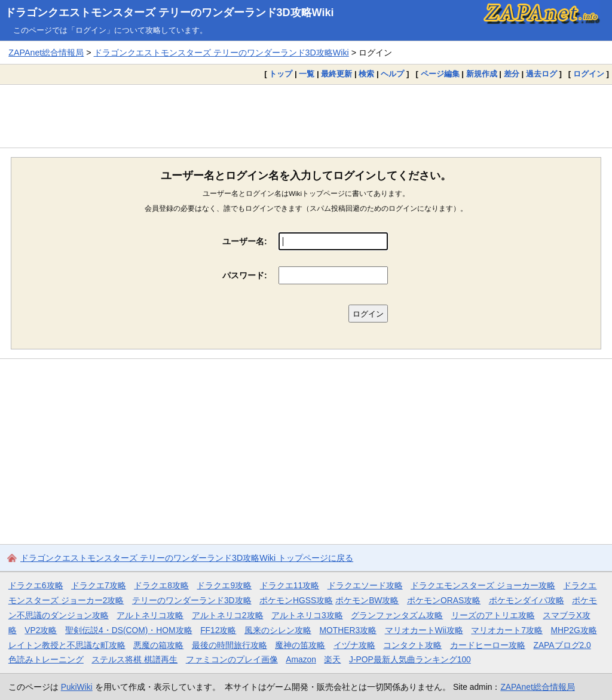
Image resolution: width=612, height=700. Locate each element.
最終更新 (336, 74)
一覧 (307, 74)
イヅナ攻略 (354, 645)
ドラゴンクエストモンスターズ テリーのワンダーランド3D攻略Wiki (169, 13)
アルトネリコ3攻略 (307, 615)
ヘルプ (392, 74)
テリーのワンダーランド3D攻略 (192, 600)
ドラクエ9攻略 (224, 585)
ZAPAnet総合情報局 (46, 53)
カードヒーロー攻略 (488, 645)
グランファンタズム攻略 (397, 615)
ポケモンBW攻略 (367, 600)
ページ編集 (440, 74)
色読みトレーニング (46, 659)
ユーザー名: (245, 241)
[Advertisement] (306, 116)
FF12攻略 (218, 630)
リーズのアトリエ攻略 (493, 615)
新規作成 (482, 74)
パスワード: (245, 275)
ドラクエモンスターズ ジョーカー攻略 (483, 585)
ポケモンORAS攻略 (444, 600)
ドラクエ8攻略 (161, 585)
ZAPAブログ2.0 (562, 645)
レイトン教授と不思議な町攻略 (67, 645)
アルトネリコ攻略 (150, 615)
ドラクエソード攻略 (365, 585)
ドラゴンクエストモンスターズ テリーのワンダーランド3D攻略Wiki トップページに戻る (187, 558)
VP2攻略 (41, 630)
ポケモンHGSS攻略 (296, 600)
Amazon (301, 659)
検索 (366, 74)
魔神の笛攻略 (300, 645)
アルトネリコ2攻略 (228, 615)
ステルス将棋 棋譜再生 (134, 659)
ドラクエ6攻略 (36, 585)
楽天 (332, 659)
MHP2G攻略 (574, 630)
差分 (512, 74)
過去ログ (541, 74)
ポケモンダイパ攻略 (527, 600)
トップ (281, 74)
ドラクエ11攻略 (290, 585)
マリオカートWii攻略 (424, 630)
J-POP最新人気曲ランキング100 (410, 659)
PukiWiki (77, 687)
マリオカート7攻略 (507, 630)
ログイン (589, 74)
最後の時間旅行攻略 (229, 645)
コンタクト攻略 (412, 645)
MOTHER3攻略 (348, 630)
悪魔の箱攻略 (158, 645)
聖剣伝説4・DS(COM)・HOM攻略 (129, 630)
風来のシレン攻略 (278, 630)
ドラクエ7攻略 (99, 585)
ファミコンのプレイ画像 (232, 659)
